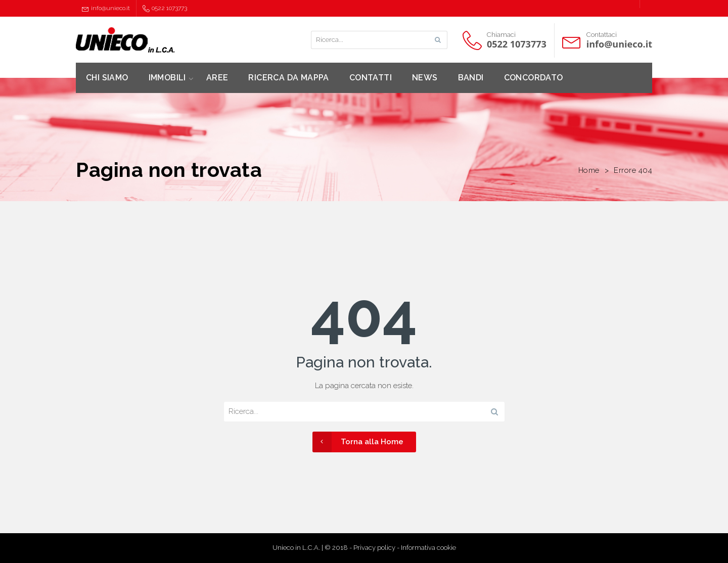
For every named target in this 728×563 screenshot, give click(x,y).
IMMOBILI (167, 78)
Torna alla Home (358, 442)
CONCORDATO (534, 78)
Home (589, 170)
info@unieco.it (106, 8)
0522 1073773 (165, 8)
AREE (217, 78)
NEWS (425, 78)
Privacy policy (374, 548)
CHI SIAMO (107, 78)
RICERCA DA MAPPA (288, 78)
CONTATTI (371, 78)
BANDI (471, 78)
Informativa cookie (428, 548)
